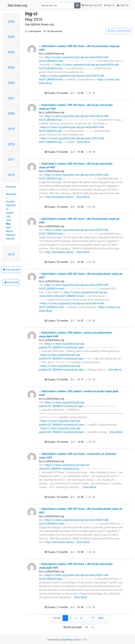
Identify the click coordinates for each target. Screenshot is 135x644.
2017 (11, 159)
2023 (11, 67)
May (8, 224)
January (10, 239)
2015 (11, 254)
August (10, 213)
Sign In (109, 5)
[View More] (45, 83)
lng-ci (31, 14)
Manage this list (92, 5)
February (11, 235)
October (10, 202)
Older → (103, 618)
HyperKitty (67, 640)
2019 (11, 129)
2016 (11, 175)
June (9, 220)
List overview (11, 270)
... (87, 618)
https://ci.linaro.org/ (108, 79)
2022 (11, 83)
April (9, 227)
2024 (11, 52)
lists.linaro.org (17, 5)
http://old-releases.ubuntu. (60, 197)
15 (93, 618)
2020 (11, 113)
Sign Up (123, 5)
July (8, 216)
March (9, 231)
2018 (11, 144)
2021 (11, 98)
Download (11, 282)
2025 (11, 37)
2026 (11, 21)
